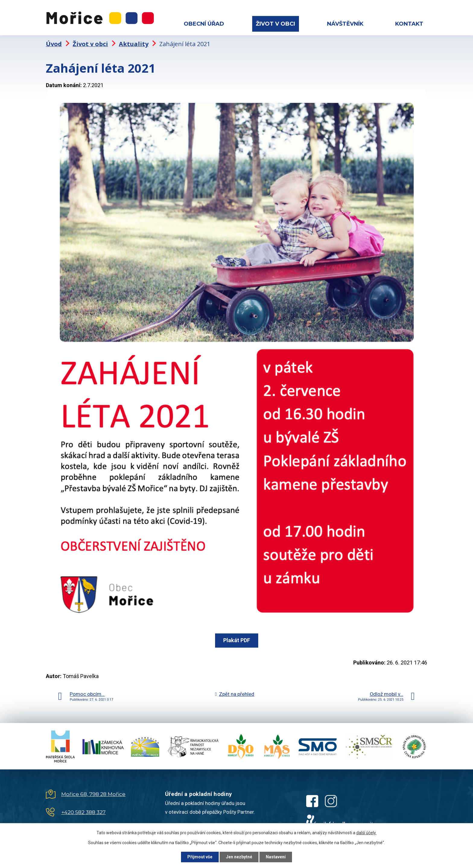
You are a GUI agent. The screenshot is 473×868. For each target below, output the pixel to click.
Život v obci (275, 24)
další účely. (366, 833)
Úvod (54, 44)
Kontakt (409, 24)
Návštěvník (345, 24)
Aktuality (134, 44)
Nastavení (276, 857)
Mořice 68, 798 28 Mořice (93, 794)
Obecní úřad (204, 24)
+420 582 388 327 (83, 812)
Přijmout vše (200, 857)
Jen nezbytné (239, 857)
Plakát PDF (237, 640)
